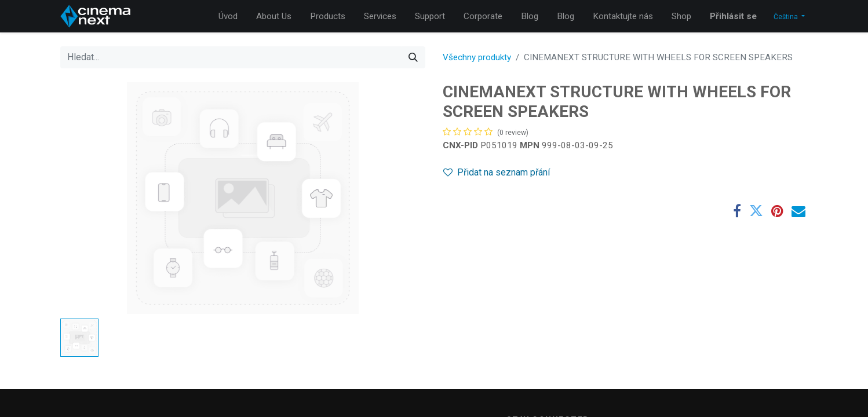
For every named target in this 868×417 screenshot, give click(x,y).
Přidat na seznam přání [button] (497, 172)
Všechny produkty (477, 57)
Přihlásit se (733, 16)
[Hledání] (413, 57)
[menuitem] (228, 17)
